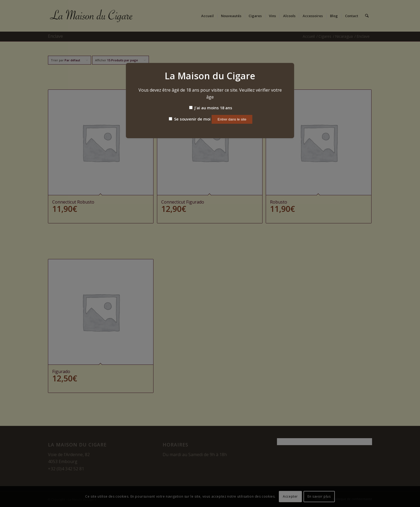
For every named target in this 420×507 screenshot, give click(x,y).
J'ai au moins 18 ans (211, 108)
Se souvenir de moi (190, 119)
